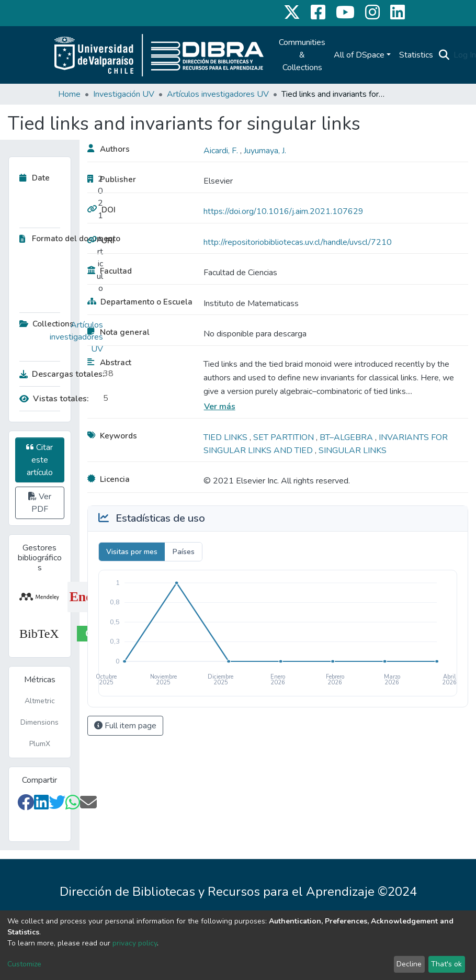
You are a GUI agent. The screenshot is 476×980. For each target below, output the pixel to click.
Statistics (416, 55)
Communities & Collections (302, 55)
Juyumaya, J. (265, 151)
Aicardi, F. (222, 151)
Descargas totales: (59, 374)
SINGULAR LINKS (353, 450)
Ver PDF (40, 503)
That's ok (446, 964)
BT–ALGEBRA (347, 437)
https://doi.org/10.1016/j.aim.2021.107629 (284, 211)
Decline (409, 964)
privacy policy (135, 943)
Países (184, 552)
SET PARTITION (285, 437)
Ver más (220, 407)
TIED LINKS (226, 437)
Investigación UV (124, 94)
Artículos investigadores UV (218, 94)
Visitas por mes (132, 552)
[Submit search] (444, 55)
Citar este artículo (39, 460)
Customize (24, 964)
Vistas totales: (54, 399)
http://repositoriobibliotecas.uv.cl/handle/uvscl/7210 (298, 242)
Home (69, 94)
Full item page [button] (125, 726)
